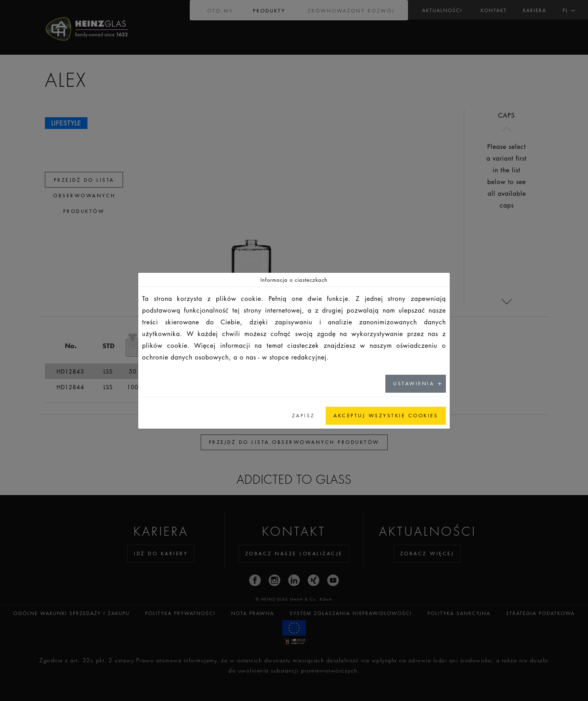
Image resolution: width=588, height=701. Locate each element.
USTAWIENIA (414, 384)
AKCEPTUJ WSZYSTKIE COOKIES (386, 416)
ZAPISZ (304, 416)
